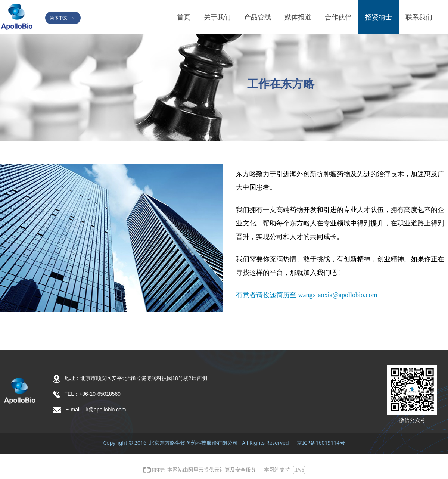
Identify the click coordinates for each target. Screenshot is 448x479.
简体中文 (59, 18)
